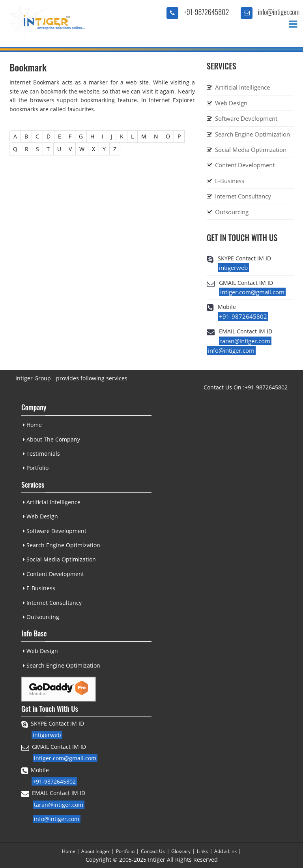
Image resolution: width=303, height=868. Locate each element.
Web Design (231, 103)
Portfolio (35, 468)
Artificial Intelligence (242, 87)
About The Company (51, 439)
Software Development (246, 118)
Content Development (245, 165)
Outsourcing (232, 212)
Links (202, 851)
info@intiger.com (279, 12)
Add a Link (225, 851)
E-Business (230, 181)
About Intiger (95, 851)
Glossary (181, 851)
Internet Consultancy (243, 196)
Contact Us (153, 851)
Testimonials (41, 454)
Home (32, 425)
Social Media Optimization (251, 150)
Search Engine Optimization (252, 134)
